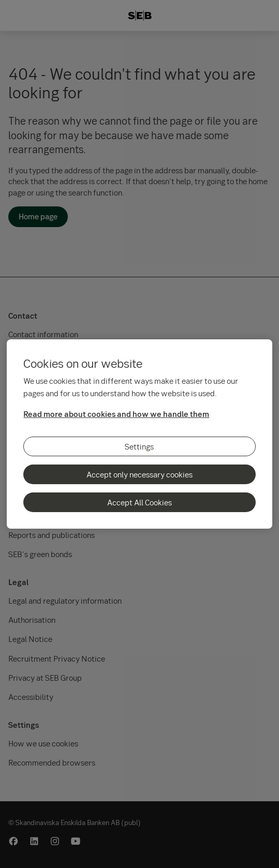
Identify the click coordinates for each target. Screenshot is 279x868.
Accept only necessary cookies (139, 474)
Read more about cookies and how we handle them (116, 414)
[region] (139, 434)
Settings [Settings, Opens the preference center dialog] (139, 446)
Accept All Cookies (139, 502)
